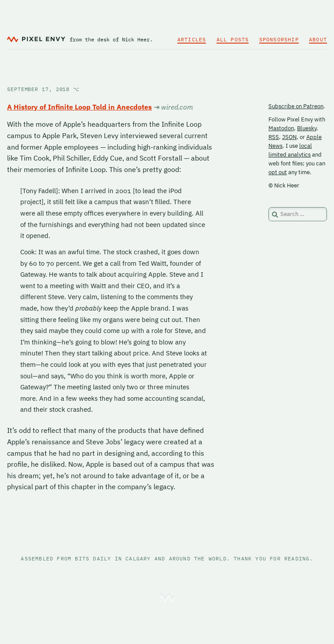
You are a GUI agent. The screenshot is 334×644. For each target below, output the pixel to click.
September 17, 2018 (43, 89)
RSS (274, 137)
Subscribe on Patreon (296, 106)
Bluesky (307, 128)
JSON (289, 137)
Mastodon (281, 128)
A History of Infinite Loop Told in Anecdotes (79, 107)
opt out (278, 172)
